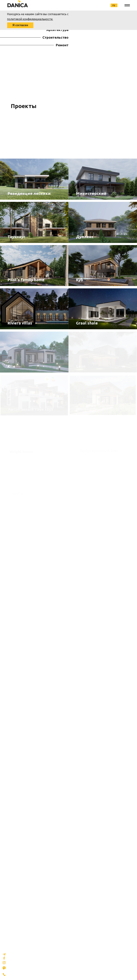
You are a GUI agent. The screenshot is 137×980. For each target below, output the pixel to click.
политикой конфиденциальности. (30, 19)
